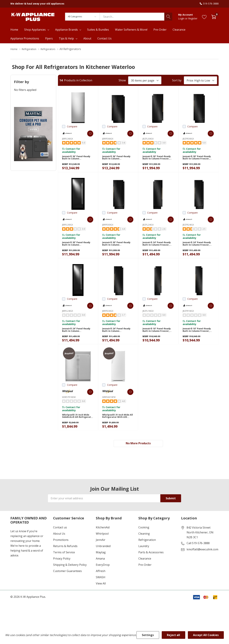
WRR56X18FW (109, 406)
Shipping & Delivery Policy (70, 577)
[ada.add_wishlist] (88, 134)
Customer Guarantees (67, 583)
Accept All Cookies (206, 635)
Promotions (61, 552)
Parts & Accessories (151, 565)
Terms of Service (64, 565)
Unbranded (103, 559)
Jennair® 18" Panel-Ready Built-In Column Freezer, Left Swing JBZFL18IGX (156, 337)
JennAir (101, 552)
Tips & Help (66, 38)
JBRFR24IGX (108, 317)
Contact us (60, 540)
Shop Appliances (35, 30)
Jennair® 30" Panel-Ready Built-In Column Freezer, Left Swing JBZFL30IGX (156, 159)
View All (101, 596)
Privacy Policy (62, 571)
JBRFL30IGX (68, 228)
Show (122, 80)
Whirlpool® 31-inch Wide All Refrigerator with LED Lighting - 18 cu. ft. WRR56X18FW (118, 426)
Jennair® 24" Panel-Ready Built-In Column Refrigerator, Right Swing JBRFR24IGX (116, 337)
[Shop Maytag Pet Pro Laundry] (33, 134)
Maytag (101, 565)
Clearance (145, 571)
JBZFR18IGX (188, 317)
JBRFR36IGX (108, 139)
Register (193, 18)
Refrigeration (147, 552)
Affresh (101, 583)
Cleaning (144, 546)
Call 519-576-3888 (198, 556)
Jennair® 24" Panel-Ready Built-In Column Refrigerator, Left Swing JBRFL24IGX (77, 337)
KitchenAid (103, 540)
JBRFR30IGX (108, 228)
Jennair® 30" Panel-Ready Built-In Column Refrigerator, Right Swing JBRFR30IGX (116, 248)
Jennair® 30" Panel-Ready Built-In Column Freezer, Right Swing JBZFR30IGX (196, 159)
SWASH (101, 590)
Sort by (177, 80)
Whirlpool (102, 546)
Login (182, 18)
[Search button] (168, 17)
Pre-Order (145, 577)
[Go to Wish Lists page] (204, 17)
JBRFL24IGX (68, 317)
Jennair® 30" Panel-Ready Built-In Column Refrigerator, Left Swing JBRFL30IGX (77, 248)
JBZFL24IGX (148, 228)
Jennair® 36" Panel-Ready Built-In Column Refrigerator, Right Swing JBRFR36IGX (116, 159)
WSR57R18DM (69, 406)
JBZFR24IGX (188, 228)
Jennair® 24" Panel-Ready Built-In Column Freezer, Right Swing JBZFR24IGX (196, 248)
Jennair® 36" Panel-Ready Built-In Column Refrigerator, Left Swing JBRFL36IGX (77, 159)
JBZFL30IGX (148, 139)
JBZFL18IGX (148, 317)
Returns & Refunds (65, 559)
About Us (59, 546)
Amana (100, 571)
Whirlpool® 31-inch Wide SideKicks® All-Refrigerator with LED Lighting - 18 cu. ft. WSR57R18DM (77, 426)
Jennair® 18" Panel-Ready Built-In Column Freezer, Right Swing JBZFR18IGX (196, 337)
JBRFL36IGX (68, 139)
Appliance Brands (67, 30)
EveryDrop (103, 577)
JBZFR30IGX (188, 139)
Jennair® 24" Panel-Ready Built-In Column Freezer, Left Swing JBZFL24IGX (156, 248)
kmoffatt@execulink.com (202, 562)
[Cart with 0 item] (214, 17)
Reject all (173, 635)
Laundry (144, 559)
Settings (148, 635)
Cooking (144, 540)
